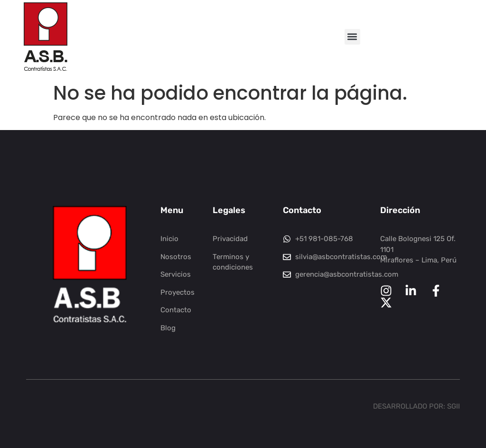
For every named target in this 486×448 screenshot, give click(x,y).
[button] (352, 37)
